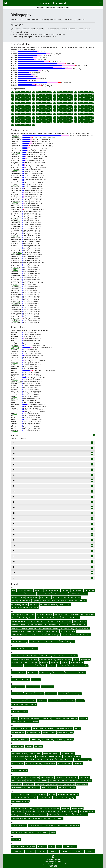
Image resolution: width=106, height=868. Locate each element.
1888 (88, 108)
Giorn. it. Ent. (26, 680)
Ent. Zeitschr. (24, 663)
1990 (80, 95)
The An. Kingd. (39, 808)
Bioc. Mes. (49, 614)
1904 (21, 108)
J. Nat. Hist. (80, 701)
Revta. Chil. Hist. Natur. (18, 787)
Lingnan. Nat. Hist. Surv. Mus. (20, 722)
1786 (46, 122)
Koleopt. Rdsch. (16, 711)
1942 (29, 103)
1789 (38, 122)
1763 (21, 125)
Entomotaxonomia (17, 666)
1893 (67, 108)
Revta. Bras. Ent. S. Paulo (55, 784)
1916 (55, 106)
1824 (21, 119)
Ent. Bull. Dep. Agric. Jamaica (20, 659)
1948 (88, 100)
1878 (46, 111)
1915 (59, 106)
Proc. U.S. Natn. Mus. (49, 763)
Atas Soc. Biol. (34, 604)
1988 (88, 95)
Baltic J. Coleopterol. (18, 614)
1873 (67, 111)
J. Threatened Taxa (17, 704)
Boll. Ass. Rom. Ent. (42, 618)
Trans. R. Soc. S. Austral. (55, 818)
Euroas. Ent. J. (62, 666)
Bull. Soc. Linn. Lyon (54, 635)
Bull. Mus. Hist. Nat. (67, 628)
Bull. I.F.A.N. (62, 625)
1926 (12, 106)
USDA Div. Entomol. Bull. (36, 825)
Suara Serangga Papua (69, 798)
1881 (33, 111)
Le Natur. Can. (57, 718)
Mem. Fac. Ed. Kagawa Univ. (64, 729)
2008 (88, 92)
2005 (17, 95)
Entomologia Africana (77, 663)
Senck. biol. (52, 794)
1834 (63, 117)
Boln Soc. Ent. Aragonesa (35, 621)
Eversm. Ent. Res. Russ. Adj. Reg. (78, 666)
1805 (71, 119)
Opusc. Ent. (29, 746)
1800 (92, 119)
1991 (76, 95)
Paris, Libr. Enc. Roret (68, 753)
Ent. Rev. (76, 659)
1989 (84, 95)
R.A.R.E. (14, 777)
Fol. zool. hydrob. (58, 673)
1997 (50, 95)
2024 (21, 92)
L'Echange (14, 718)
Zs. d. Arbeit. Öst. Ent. (70, 846)
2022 (29, 92)
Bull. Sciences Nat (39, 631)
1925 (17, 106)
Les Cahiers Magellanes (70, 718)
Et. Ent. (43, 666)
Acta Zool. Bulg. (89, 591)
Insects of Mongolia (75, 694)
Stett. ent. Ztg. (32, 798)
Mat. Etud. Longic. (38, 729)
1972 (71, 97)
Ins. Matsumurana (51, 694)
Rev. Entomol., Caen (72, 777)
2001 (33, 95)
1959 (42, 100)
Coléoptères (70, 642)
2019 (42, 92)
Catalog (41, 851)
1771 (88, 122)
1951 (76, 100)
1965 (17, 100)
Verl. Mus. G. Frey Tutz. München (39, 832)
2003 (25, 95)
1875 (59, 111)
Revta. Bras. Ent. (40, 784)
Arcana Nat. (55, 601)
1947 (92, 100)
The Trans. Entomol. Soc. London (37, 815)
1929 (84, 103)
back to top (17, 851)
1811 (63, 119)
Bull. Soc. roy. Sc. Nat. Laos (70, 635)
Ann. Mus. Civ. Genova (18, 597)
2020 (38, 92)
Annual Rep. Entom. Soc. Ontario (21, 601)
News (30, 851)
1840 (38, 117)
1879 (42, 111)
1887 (92, 108)
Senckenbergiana (63, 794)
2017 (50, 92)
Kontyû (25, 711)
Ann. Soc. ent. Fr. (45, 597)
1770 (92, 122)
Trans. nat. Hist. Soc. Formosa (37, 818)
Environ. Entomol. (30, 666)
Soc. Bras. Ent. (74, 794)
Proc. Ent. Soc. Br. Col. (48, 760)
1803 (80, 119)
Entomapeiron (34, 663)
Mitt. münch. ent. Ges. (18, 732)
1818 (46, 119)
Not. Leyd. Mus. (35, 739)
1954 (63, 100)
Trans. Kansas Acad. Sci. (19, 818)
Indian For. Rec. (29, 694)
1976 (55, 97)
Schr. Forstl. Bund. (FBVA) (39, 794)
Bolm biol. (65, 618)
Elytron (19, 656)
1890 (80, 108)
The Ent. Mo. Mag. (17, 812)
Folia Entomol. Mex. (71, 673)
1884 (21, 111)
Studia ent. (57, 798)
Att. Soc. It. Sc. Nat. (65, 604)
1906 (12, 108)
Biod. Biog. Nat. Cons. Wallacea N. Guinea (67, 614)
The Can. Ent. (66, 808)
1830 (80, 117)
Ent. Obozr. (68, 659)
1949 (84, 100)
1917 (50, 106)
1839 (42, 117)
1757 (33, 125)
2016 (55, 92)
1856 (55, 114)
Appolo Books (37, 601)
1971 (76, 97)
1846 (12, 117)
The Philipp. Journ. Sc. (18, 815)
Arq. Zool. (25, 604)
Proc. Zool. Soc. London (65, 763)
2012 (71, 92)
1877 (50, 111)
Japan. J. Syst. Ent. (30, 704)
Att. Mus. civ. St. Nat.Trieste (49, 604)
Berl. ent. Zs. (40, 614)
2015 (59, 92)
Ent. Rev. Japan (85, 659)
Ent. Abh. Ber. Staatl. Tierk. (31, 656)
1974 (63, 97)
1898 (46, 108)
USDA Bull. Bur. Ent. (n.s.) (19, 825)
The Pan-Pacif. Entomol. (87, 812)
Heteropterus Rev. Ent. (18, 687)
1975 (59, 97)
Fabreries (14, 673)
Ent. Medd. (34, 659)
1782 (59, 122)
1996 (55, 95)
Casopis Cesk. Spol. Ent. (37, 642)
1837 (50, 117)
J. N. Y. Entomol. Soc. (68, 701)
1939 (42, 103)
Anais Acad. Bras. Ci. (44, 594)
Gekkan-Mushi (16, 680)
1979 (42, 97)
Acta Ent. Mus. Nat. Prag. (52, 591)
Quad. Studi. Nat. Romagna (19, 770)
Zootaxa (59, 846)
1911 (76, 106)
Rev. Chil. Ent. (60, 777)
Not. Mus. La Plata (47, 739)
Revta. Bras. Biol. (28, 784)
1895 (59, 108)
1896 (55, 108)
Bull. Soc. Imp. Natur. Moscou (20, 635)
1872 (71, 111)
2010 (80, 92)
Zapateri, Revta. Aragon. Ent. (20, 846)
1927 (92, 103)
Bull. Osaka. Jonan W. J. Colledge (21, 631)
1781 (63, 122)
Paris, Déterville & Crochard (51, 753)
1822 (29, 119)
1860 (38, 114)
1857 (50, 114)
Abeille (13, 591)
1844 (21, 117)
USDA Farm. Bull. (50, 825)
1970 (80, 97)
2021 (33, 92)
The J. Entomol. (61, 812)
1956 (55, 100)
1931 (76, 103)
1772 (84, 122)
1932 (71, 103)
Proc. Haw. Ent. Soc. (17, 763)
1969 (84, 97)
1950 (80, 100)
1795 (21, 122)
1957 (50, 100)
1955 (59, 100)
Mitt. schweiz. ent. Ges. (33, 732)
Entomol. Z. (65, 663)
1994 (63, 95)
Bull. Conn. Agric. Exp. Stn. (35, 625)
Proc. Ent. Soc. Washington (83, 760)
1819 (42, 119)
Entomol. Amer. (55, 663)
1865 (17, 114)
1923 (25, 106)
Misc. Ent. (78, 729)
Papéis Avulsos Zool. (35, 753)
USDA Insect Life (62, 825)
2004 (21, 95)
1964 (21, 100)
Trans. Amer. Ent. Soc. (65, 815)
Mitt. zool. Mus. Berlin (49, 732)
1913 (67, 106)
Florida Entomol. (32, 673)
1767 (12, 125)
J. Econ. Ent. (32, 701)
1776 (71, 122)
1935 (59, 103)
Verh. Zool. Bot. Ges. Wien (19, 832)
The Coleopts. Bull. (77, 808)
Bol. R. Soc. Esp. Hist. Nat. (27, 618)
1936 (55, 103)
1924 (21, 106)
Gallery (65, 851)
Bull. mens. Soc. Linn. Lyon (51, 628)
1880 (38, 111)
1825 (17, 119)
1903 (25, 108)
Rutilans (72, 787)
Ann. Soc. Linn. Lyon (74, 597)
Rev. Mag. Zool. (31, 781)
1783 (55, 122)
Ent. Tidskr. (15, 663)
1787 (42, 122)
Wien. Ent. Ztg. (16, 839)
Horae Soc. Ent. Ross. (33, 687)
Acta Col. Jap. (39, 591)
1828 (88, 117)
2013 (67, 92)
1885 (17, 111)
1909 (84, 106)
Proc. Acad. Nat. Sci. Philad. (72, 756)
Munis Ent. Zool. (62, 732)
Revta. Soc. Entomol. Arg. (49, 787)
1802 (84, 119)
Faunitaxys (22, 673)
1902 (29, 108)
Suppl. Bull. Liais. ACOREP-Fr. (20, 801)
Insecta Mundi (63, 694)
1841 (33, 117)
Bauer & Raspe (30, 614)
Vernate (53, 832)
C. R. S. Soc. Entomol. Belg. (19, 642)
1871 (76, 111)
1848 (88, 114)
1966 (12, 100)
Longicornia (34, 722)
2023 (25, 92)
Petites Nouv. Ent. (42, 756)
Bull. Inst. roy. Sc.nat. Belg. (19, 628)
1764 (17, 125)
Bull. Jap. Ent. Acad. (35, 628)
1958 (46, 100)
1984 (21, 97)
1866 (12, 114)
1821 (33, 119)
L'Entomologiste (24, 718)
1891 (76, 108)
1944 (21, 103)
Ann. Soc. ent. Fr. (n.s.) (59, 597)
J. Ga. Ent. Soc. (42, 701)
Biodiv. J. (14, 618)
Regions (54, 851)
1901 (33, 108)
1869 (84, 111)
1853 (67, 114)
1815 (55, 119)
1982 (29, 97)
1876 (55, 111)
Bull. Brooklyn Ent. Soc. (18, 625)
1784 (50, 122)
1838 (46, 117)
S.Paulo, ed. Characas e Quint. (20, 794)
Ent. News (60, 659)
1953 (67, 100)
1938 (46, 103)
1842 (29, 117)
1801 (88, 119)
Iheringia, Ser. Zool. (17, 694)
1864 (21, 114)
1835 (59, 117)
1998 (46, 95)
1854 (63, 114)
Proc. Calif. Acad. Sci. (33, 760)
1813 (59, 119)
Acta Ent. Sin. (66, 591)
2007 (92, 92)
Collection (78, 851)
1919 (42, 106)
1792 (29, 122)
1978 (46, 97)
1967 (92, 97)
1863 (25, 114)
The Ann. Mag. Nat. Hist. (52, 808)
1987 (92, 95)
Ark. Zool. (83, 601)
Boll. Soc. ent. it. (55, 618)
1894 (63, 108)
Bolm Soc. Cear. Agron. (18, 621)
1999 (42, 95)
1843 (25, 117)
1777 (67, 122)
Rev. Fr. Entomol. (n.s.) (18, 781)
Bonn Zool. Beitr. (49, 621)
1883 (25, 111)
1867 (92, 111)
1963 (25, 100)
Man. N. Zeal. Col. (25, 729)
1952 (71, 100)
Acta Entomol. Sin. (77, 591)
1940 (38, 103)
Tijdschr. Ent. (52, 815)
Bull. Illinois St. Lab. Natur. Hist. (77, 625)
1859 (42, 114)
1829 (84, 117)
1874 (63, 111)
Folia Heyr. (82, 673)
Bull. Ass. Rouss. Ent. (80, 621)
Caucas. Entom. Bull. (52, 642)
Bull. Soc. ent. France (52, 631)
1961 (33, 100)
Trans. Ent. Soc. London (80, 815)
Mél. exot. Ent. (49, 729)
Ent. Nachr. (51, 659)
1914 (63, 106)
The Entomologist (30, 812)
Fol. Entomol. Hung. (45, 673)
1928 (88, 103)
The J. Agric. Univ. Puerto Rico (46, 812)
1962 (29, 100)
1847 (92, 114)
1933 (67, 103)
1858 (46, 114)
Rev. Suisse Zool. (55, 781)
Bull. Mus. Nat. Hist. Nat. (82, 628)
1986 (12, 97)
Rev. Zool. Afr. (74, 781)
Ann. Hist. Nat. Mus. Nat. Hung (78, 594)
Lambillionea (35, 718)
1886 (12, 111)
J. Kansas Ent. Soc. (54, 701)
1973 (67, 97)
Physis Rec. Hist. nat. (55, 756)
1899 (42, 108)
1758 (29, 125)
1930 (80, 103)
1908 (88, 106)
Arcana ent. (46, 601)
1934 (63, 103)
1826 (12, 119)
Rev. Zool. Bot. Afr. (86, 781)
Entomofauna (44, 663)
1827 (92, 117)
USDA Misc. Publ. (74, 825)
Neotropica (15, 739)
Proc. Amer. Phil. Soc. (18, 760)
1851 (76, 114)
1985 (17, 97)
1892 (71, 108)
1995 (59, 95)
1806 (67, 119)
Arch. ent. (64, 601)
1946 (12, 103)
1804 (76, 119)
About (90, 851)
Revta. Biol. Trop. (16, 784)
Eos (38, 666)
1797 (17, 122)
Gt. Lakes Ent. (36, 680)
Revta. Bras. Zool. (69, 784)
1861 (33, 114)
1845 (17, 117)
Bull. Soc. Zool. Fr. (85, 635)
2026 (12, 92)
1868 (88, 111)
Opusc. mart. (38, 746)
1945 (17, 103)
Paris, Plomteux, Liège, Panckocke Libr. (23, 756)
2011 (76, 92)
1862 (29, 114)
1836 (55, 117)
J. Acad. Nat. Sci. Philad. (19, 701)
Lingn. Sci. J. (83, 718)
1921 (33, 106)
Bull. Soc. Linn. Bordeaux (38, 635)
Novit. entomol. (59, 739)
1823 (25, 119)
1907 (92, 106)
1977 (50, 97)
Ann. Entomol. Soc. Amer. (60, 594)
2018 (46, 92)
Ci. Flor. (63, 642)
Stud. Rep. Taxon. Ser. (45, 798)
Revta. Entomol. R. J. (33, 787)
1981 (33, 97)
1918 (46, 106)
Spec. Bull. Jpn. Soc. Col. (19, 798)
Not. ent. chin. (24, 739)
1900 (38, 108)
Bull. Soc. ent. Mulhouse (68, 631)
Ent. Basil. (57, 656)
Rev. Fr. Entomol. (85, 777)
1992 (71, 95)
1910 (80, 106)
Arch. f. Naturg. (73, 601)
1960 (38, 100)
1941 (33, 103)
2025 (17, 92)
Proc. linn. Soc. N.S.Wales (33, 763)
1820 (38, 119)
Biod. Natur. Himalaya (88, 614)
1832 (71, 117)
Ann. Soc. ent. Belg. (33, 597)
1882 (29, 111)
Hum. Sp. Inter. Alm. (47, 687)
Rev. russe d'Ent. (43, 781)
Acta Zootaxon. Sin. (17, 594)
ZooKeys (33, 846)
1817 (50, 119)
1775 (76, 122)
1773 (80, 122)
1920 (38, 106)
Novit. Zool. (69, 739)
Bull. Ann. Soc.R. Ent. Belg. (64, 621)
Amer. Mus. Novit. (30, 594)
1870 (80, 111)
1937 (50, 103)
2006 (12, 95)
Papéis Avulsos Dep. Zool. (19, 753)
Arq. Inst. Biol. (16, 604)
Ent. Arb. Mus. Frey (46, 656)
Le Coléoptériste (46, 718)
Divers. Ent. (27, 649)
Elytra (13, 656)
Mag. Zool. (15, 729)
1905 (17, 108)
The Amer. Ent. (16, 808)
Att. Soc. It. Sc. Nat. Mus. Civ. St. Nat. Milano (25, 607)
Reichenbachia (34, 777)
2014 (63, 92)
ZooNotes (51, 846)
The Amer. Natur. (27, 808)
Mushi (71, 732)
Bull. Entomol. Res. (50, 625)
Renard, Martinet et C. (47, 777)
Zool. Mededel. (42, 846)
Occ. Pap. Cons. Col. (17, 746)
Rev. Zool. (65, 781)
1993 (67, 95)
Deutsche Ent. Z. (16, 649)
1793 (25, 122)
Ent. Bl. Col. (65, 656)
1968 (88, 97)
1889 (84, 108)
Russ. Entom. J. (63, 787)
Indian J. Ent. (40, 694)
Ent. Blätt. (74, 656)
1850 (80, 114)
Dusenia (34, 649)
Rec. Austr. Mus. (23, 777)
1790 (33, 122)
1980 (38, 97)
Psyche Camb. (78, 763)
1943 (25, 103)
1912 (71, 106)
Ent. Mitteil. (43, 659)
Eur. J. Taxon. (52, 666)
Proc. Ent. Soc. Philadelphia (64, 760)
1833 (67, 117)
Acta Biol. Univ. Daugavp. (25, 591)
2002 (29, 95)
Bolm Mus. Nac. (75, 618)
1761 (25, 125)
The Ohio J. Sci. (73, 812)
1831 (76, 117)
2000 (38, 95)
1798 (12, 122)
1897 (50, 108)
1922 (29, 106)
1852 (71, 114)
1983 (25, 97)
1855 (59, 114)
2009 (84, 92)
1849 (84, 114)
